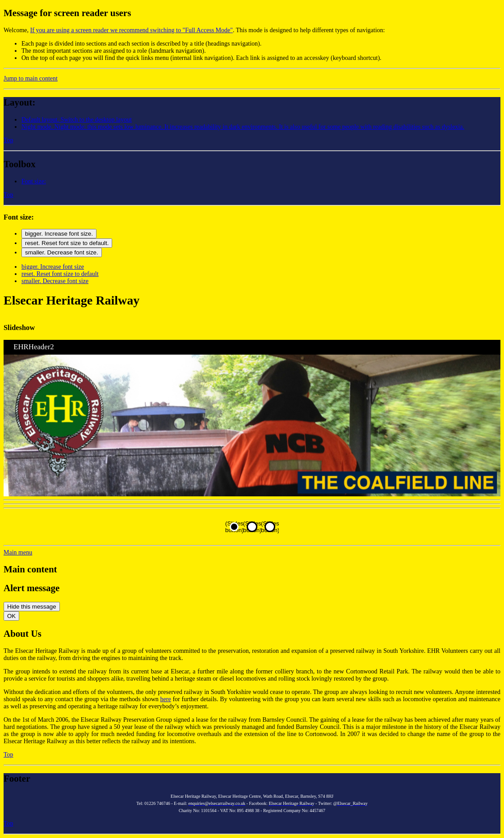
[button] (243, 127)
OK (11, 616)
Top (8, 140)
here (166, 699)
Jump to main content (31, 78)
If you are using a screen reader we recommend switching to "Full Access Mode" (132, 30)
